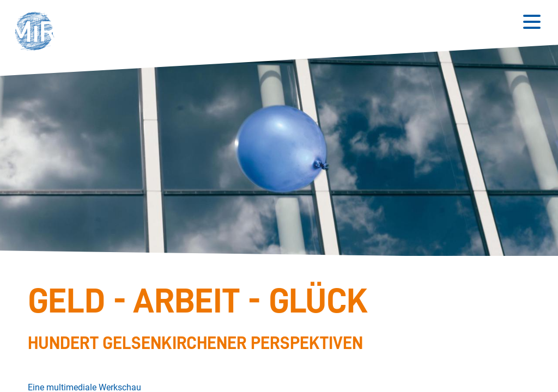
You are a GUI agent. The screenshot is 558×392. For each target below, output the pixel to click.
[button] (38, 33)
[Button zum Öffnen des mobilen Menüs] (532, 22)
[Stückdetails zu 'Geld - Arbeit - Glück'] (273, 319)
